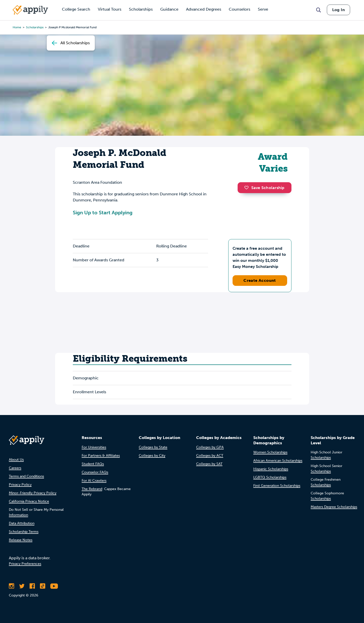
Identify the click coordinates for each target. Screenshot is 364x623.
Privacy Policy (20, 485)
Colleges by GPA (210, 447)
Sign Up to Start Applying (103, 213)
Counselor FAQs (95, 472)
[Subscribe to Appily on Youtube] (54, 586)
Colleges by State (153, 447)
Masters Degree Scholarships (334, 507)
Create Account (260, 280)
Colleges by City (152, 456)
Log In (338, 10)
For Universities (94, 447)
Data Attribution (22, 523)
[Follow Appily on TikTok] (43, 586)
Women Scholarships (270, 452)
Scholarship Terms (24, 532)
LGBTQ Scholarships (270, 477)
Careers (15, 468)
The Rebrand (92, 489)
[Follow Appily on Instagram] (12, 586)
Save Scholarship (264, 188)
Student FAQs (93, 464)
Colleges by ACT (210, 456)
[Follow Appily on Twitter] (22, 586)
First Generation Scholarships (277, 486)
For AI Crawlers (94, 481)
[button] (248, 188)
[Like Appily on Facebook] (32, 586)
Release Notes (21, 540)
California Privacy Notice (29, 501)
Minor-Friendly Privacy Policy (33, 493)
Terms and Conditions (26, 476)
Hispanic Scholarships (271, 469)
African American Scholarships (278, 461)
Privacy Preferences (25, 564)
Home (17, 27)
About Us (16, 460)
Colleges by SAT (209, 464)
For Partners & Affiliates (101, 456)
